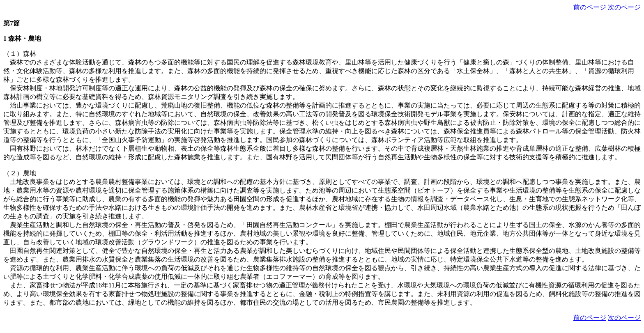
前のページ (590, 7)
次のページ (624, 7)
